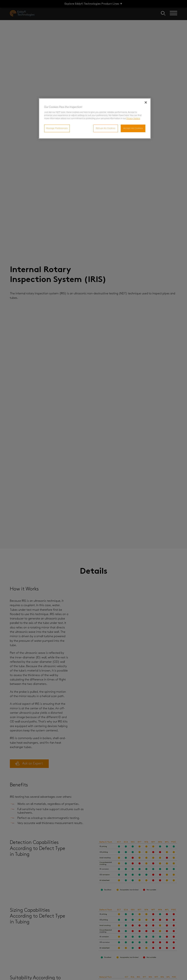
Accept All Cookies (133, 128)
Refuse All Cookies (106, 128)
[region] (95, 119)
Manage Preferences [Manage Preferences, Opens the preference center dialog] (57, 128)
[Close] (146, 102)
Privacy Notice (133, 118)
